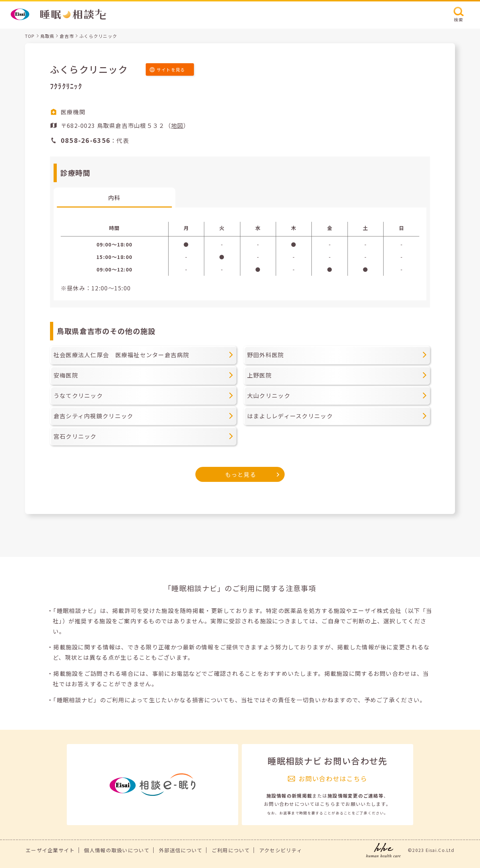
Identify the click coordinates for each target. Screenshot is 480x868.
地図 (177, 125)
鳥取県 (47, 36)
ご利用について (231, 850)
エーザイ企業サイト (50, 850)
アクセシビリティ (281, 850)
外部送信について (181, 850)
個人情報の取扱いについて (117, 850)
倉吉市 (67, 36)
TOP (30, 36)
